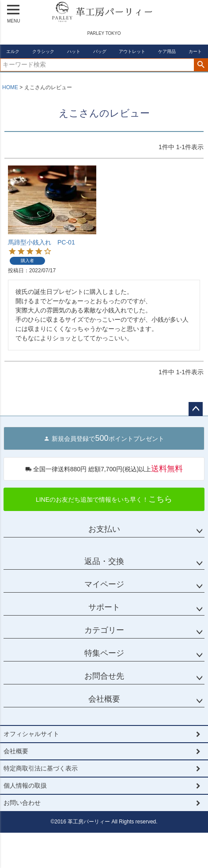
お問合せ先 (104, 676)
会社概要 (104, 699)
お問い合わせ (22, 803)
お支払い (104, 529)
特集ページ (104, 653)
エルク (13, 51)
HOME (10, 87)
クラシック (43, 51)
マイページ (104, 584)
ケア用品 (167, 51)
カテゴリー (104, 630)
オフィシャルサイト (31, 734)
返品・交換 (104, 561)
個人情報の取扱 (25, 785)
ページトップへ (196, 409)
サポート (104, 607)
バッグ (100, 51)
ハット (74, 51)
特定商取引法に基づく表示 (41, 768)
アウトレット (132, 51)
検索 (201, 65)
